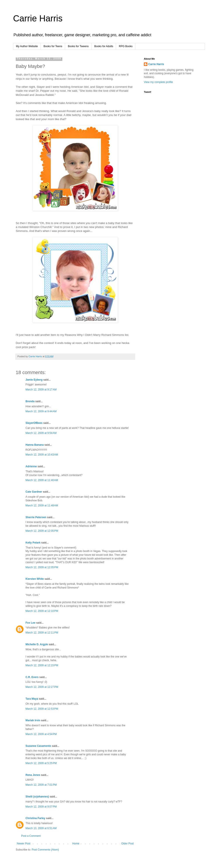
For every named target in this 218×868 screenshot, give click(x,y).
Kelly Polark (33, 543)
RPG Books (126, 46)
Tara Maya (32, 699)
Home (76, 844)
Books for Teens (53, 46)
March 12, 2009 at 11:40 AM (42, 480)
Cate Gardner (34, 492)
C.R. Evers (32, 677)
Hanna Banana (35, 445)
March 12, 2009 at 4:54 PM (41, 734)
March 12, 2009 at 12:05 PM (42, 531)
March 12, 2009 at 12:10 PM (42, 611)
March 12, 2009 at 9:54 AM (41, 433)
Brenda (30, 401)
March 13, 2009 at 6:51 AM (41, 828)
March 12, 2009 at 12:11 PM (42, 633)
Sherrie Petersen (36, 517)
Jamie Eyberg (34, 380)
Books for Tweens (78, 46)
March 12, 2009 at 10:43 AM (42, 455)
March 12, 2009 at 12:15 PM (42, 665)
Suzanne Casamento (38, 746)
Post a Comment (31, 836)
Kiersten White (35, 579)
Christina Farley (35, 818)
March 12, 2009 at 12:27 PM (42, 687)
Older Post (127, 844)
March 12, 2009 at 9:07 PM (41, 807)
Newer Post (24, 844)
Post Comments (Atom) (45, 850)
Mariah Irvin (33, 720)
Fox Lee (30, 623)
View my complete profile (158, 82)
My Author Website (27, 46)
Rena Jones (33, 775)
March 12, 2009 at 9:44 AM (41, 411)
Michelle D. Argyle (37, 644)
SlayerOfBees (34, 423)
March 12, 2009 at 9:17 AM (41, 390)
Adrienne (31, 466)
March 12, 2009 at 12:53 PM (42, 709)
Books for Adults (104, 46)
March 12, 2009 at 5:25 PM (41, 763)
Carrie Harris (38, 18)
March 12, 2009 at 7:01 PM (41, 785)
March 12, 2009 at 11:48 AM (42, 506)
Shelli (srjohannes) (37, 797)
